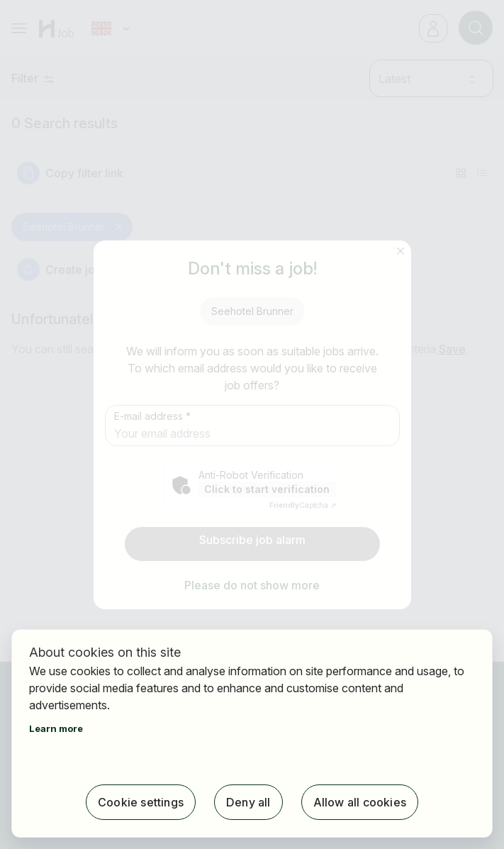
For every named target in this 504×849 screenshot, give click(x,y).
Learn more (56, 728)
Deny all (248, 802)
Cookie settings (141, 802)
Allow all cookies (360, 802)
